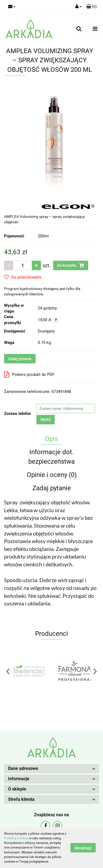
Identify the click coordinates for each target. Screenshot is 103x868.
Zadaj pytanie (20, 359)
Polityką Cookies (16, 838)
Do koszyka (71, 265)
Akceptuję (83, 848)
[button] (92, 7)
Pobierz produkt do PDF (29, 375)
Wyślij (46, 420)
